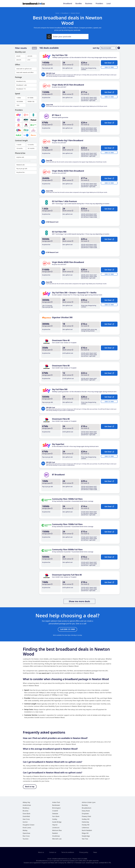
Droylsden (85, 814)
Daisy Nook (86, 812)
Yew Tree (85, 840)
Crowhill (55, 812)
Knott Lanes (27, 828)
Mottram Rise (57, 831)
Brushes (26, 812)
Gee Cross (26, 820)
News (95, 852)
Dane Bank (27, 814)
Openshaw (26, 834)
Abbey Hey (26, 803)
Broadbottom (87, 809)
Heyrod (55, 826)
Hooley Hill (86, 826)
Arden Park (56, 803)
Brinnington (56, 809)
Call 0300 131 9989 (67, 630)
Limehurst (56, 828)
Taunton (26, 840)
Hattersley (85, 823)
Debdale (55, 814)
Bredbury (26, 809)
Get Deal (109, 63)
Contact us (53, 852)
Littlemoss (85, 828)
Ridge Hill (85, 834)
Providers (99, 4)
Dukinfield (26, 817)
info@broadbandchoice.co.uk (62, 859)
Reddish (55, 834)
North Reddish (87, 831)
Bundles (79, 4)
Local (109, 4)
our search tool (44, 673)
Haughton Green (29, 826)
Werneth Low (57, 840)
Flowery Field (86, 817)
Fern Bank (56, 817)
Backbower (56, 806)
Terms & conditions (68, 852)
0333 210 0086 (82, 859)
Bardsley (85, 806)
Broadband (68, 4)
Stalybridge (86, 837)
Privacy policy (84, 852)
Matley (25, 831)
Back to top (30, 787)
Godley (55, 820)
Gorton (25, 823)
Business (89, 4)
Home (57, 13)
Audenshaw (27, 806)
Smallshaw (56, 837)
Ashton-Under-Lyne (89, 803)
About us (41, 852)
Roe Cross (26, 837)
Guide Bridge (57, 823)
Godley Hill (86, 820)
